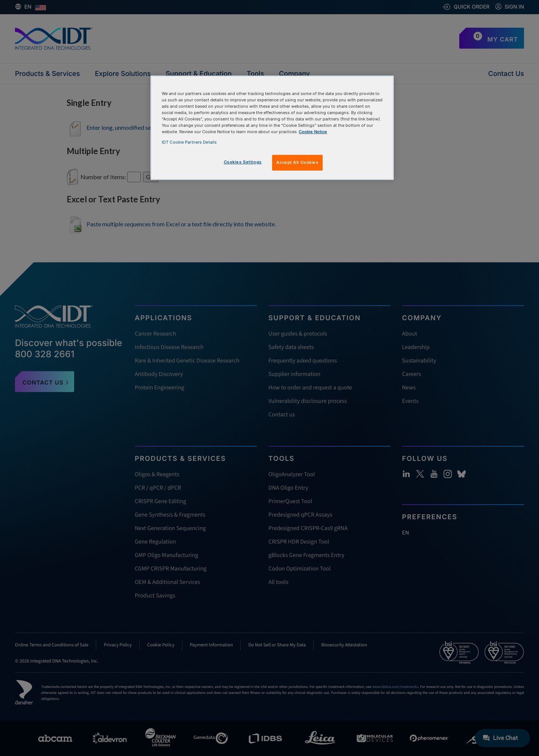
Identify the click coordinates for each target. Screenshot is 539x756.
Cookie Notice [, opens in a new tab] (313, 132)
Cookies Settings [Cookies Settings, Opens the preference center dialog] (243, 162)
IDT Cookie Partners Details (189, 142)
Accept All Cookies (297, 162)
